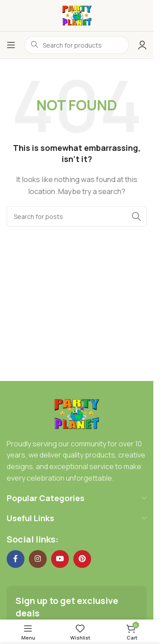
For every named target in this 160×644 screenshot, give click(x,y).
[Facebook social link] (16, 559)
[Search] (77, 216)
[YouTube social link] (60, 559)
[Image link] (77, 413)
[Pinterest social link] (82, 559)
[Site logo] (77, 15)
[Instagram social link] (38, 559)
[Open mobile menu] (11, 45)
